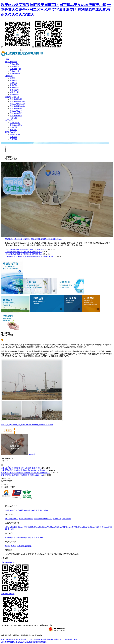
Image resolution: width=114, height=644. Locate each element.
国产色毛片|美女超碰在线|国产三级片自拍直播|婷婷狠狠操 (24, 642)
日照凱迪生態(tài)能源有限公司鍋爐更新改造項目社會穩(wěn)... (26, 473)
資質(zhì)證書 (15, 73)
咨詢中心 (13, 80)
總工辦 (12, 78)
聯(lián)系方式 (15, 134)
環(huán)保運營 (16, 113)
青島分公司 (14, 87)
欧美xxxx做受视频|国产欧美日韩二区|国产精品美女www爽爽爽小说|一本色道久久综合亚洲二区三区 (40, 639)
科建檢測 (13, 85)
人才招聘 (13, 137)
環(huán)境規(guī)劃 (17, 106)
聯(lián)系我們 (11, 132)
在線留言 (13, 139)
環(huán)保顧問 (16, 116)
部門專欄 (9, 76)
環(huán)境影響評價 (17, 102)
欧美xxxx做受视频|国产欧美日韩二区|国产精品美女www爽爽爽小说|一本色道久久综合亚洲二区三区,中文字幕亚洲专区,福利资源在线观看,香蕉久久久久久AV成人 (56, 10)
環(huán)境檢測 (16, 99)
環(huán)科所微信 (8, 594)
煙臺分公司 (14, 95)
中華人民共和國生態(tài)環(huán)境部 (64, 554)
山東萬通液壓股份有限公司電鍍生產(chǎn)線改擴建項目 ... (24, 471)
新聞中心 (9, 120)
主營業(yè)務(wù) (12, 97)
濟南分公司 (14, 90)
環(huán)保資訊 (16, 125)
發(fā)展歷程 (15, 66)
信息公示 (13, 127)
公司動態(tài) (15, 123)
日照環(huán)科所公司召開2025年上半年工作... (23, 252)
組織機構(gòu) (15, 69)
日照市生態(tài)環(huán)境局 (16, 554)
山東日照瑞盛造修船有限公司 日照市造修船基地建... (21, 468)
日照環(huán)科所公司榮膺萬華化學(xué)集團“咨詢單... (27, 249)
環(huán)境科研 (16, 109)
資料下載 (13, 130)
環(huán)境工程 (16, 111)
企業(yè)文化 (15, 71)
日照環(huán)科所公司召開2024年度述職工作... (23, 254)
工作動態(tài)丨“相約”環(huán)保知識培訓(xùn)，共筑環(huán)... (30, 256)
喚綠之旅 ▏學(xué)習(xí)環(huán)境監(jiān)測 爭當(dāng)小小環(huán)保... (34, 239)
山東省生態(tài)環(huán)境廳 (39, 554)
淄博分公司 (14, 92)
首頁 (7, 59)
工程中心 (13, 83)
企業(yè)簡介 (15, 64)
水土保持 (13, 118)
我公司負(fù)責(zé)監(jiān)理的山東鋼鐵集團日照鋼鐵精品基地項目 (27, 425)
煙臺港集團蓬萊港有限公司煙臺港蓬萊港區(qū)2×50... (22, 475)
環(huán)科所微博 (8, 562)
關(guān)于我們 (11, 62)
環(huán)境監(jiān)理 (18, 104)
